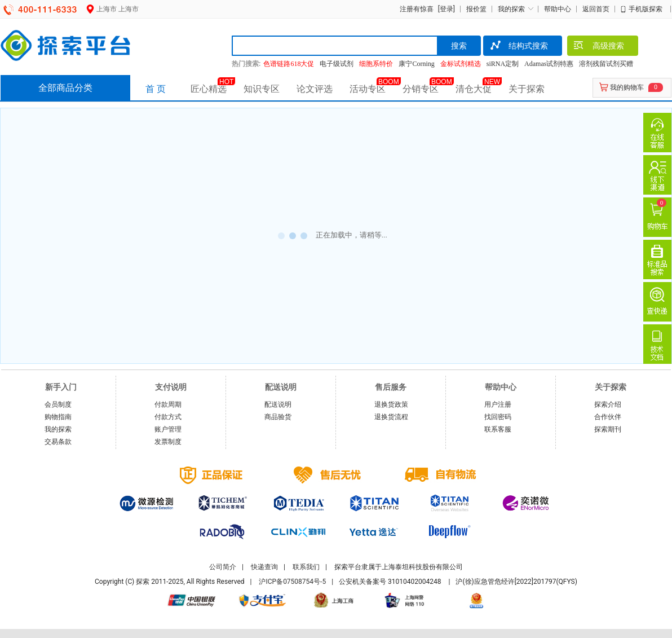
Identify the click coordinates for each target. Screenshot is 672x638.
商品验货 (278, 417)
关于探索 (527, 89)
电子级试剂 (337, 64)
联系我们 (306, 567)
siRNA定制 (503, 64)
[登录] (445, 9)
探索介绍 (608, 404)
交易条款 (58, 442)
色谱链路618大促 (289, 64)
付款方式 (168, 417)
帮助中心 (558, 9)
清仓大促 (474, 89)
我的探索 (511, 9)
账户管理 (168, 429)
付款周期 (168, 404)
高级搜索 (598, 47)
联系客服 (498, 429)
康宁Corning (416, 64)
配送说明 (278, 404)
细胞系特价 (376, 64)
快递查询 (264, 567)
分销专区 (421, 89)
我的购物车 (627, 87)
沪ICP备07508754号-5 (292, 582)
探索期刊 (608, 429)
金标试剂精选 (461, 64)
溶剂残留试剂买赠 (606, 64)
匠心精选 (209, 89)
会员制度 (58, 404)
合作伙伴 (608, 417)
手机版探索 (646, 9)
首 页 (156, 89)
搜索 (459, 46)
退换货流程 (391, 417)
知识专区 (262, 89)
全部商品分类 (65, 88)
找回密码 (498, 417)
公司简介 (223, 567)
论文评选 (315, 89)
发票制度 (168, 442)
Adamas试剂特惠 (549, 64)
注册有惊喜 (417, 9)
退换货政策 (391, 404)
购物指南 (58, 417)
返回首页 (596, 9)
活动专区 (368, 89)
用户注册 (498, 404)
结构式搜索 (518, 47)
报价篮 (476, 9)
